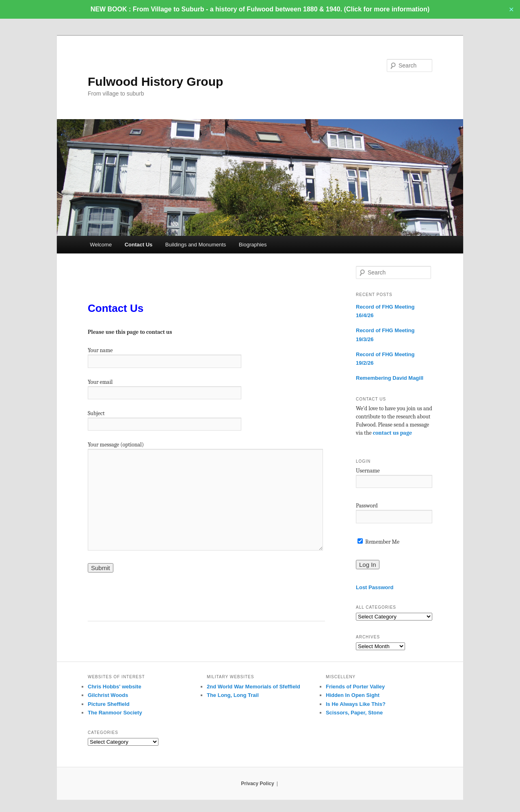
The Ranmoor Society (115, 713)
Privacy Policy (257, 784)
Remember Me (378, 542)
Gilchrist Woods (108, 695)
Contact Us (139, 245)
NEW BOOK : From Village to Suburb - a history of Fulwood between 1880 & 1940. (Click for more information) (260, 9)
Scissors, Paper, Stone (354, 713)
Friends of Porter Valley (355, 687)
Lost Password (375, 587)
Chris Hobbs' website (115, 687)
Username (368, 471)
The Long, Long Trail (233, 695)
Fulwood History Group (155, 82)
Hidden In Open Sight (353, 695)
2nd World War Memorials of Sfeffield (253, 687)
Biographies (253, 245)
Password (367, 506)
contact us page (392, 433)
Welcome (101, 245)
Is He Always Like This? (356, 704)
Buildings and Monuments (196, 245)
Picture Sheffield (109, 704)
